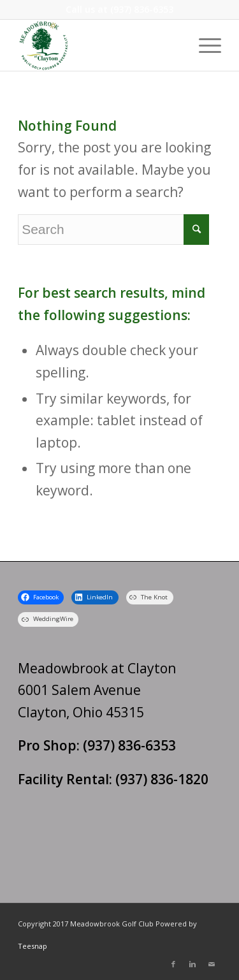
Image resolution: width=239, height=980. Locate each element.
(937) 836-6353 (142, 9)
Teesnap (33, 946)
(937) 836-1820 (162, 779)
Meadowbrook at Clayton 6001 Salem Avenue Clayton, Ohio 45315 (97, 690)
